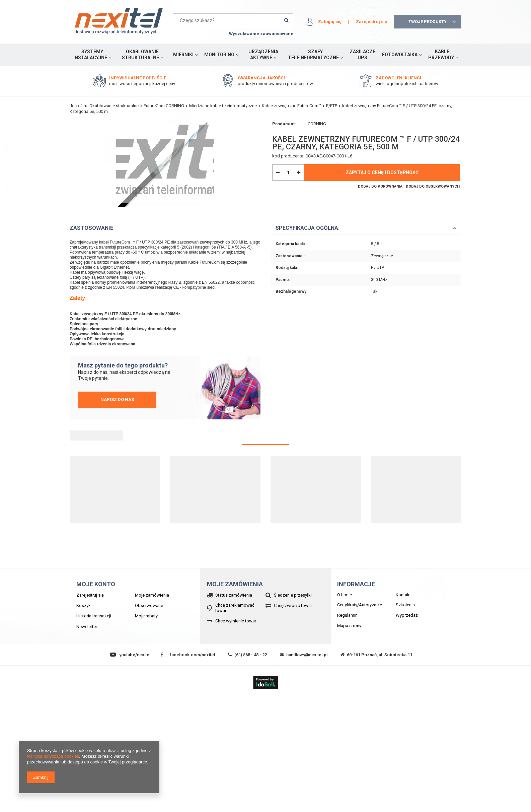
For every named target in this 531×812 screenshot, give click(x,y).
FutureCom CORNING (164, 106)
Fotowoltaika (400, 55)
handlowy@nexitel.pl (307, 655)
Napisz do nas (117, 399)
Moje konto (96, 584)
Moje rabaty (146, 616)
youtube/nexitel (135, 655)
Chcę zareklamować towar (235, 608)
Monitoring (219, 55)
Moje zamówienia (152, 595)
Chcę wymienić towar (236, 621)
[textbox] (233, 20)
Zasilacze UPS (362, 55)
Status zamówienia (234, 595)
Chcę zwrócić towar (293, 605)
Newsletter (87, 627)
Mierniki (183, 55)
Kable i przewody (441, 55)
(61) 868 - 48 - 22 (251, 655)
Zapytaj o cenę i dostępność (382, 173)
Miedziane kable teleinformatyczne (223, 106)
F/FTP (332, 106)
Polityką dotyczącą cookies (53, 756)
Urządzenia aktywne (263, 55)
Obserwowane (149, 605)
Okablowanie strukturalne (140, 55)
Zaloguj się (330, 22)
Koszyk (84, 605)
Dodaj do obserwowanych (433, 186)
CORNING (317, 124)
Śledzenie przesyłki (293, 595)
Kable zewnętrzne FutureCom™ (291, 106)
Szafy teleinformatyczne (313, 55)
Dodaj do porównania (380, 186)
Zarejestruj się (371, 22)
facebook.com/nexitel (192, 655)
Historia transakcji (94, 616)
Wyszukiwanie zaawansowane (261, 34)
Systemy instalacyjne (90, 55)
